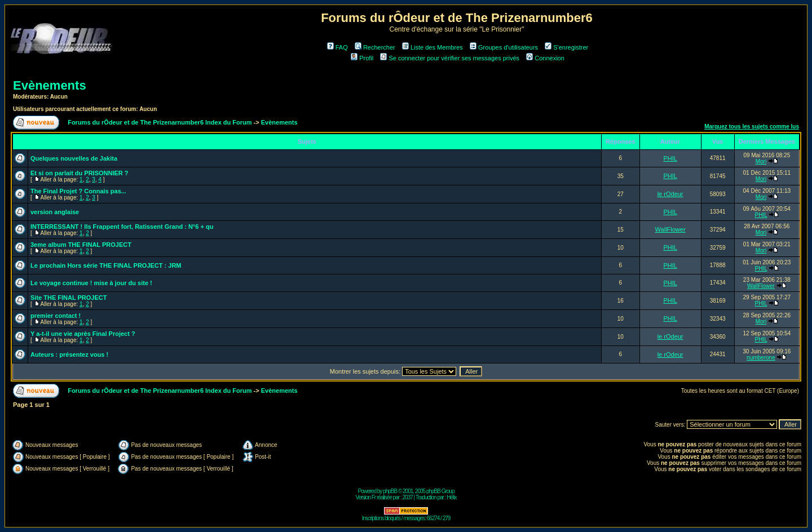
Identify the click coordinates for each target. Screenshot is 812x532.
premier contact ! (56, 316)
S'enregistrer (566, 47)
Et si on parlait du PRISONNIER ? (80, 173)
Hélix (451, 497)
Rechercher (375, 47)
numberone (761, 358)
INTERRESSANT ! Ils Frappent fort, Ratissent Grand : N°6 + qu (122, 227)
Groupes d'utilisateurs (504, 47)
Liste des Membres (433, 47)
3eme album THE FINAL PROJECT (81, 245)
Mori (761, 161)
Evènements (50, 85)
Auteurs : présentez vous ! (69, 354)
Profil (362, 58)
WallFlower (670, 229)
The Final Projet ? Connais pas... (78, 191)
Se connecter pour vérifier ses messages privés (450, 58)
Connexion (545, 58)
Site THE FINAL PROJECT (69, 298)
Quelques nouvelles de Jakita (74, 158)
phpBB (390, 491)
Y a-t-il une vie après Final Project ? (83, 334)
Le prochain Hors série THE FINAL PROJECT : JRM (106, 265)
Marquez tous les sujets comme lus (752, 127)
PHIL (670, 158)
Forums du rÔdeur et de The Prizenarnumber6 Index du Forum (160, 122)
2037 (408, 497)
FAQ (337, 47)
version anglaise (55, 212)
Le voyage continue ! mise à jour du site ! (91, 283)
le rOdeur (670, 194)
